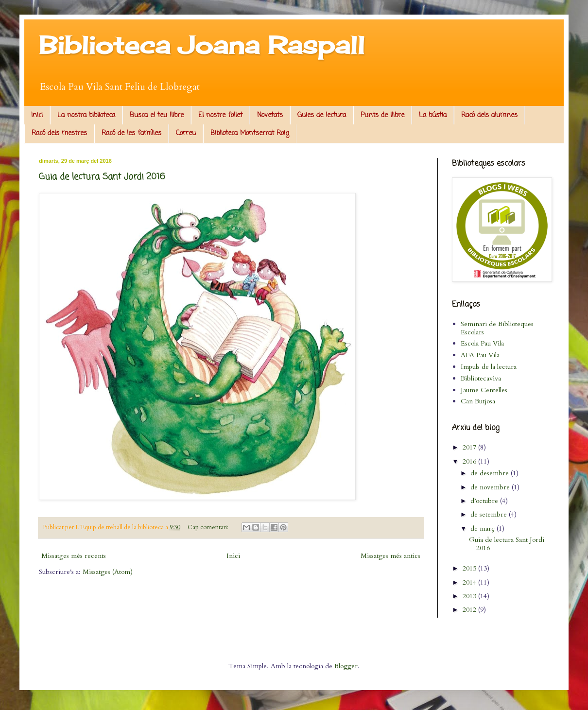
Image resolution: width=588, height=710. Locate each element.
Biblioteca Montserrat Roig (250, 133)
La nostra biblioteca (86, 115)
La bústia (433, 115)
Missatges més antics (390, 556)
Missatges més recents (74, 556)
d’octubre (485, 501)
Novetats (270, 115)
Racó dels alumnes (489, 115)
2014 (470, 582)
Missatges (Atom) (108, 572)
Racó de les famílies (131, 133)
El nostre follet (220, 115)
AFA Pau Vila (480, 355)
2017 (470, 447)
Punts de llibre (382, 115)
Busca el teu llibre (157, 115)
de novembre (491, 487)
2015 (470, 568)
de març (484, 528)
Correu (186, 133)
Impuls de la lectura (489, 367)
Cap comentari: (209, 528)
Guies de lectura (322, 115)
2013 (470, 596)
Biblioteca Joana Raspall (202, 45)
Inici (37, 115)
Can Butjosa (478, 401)
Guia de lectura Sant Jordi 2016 (102, 177)
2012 (470, 610)
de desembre (491, 473)
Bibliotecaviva (481, 378)
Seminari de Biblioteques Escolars (497, 328)
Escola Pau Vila (482, 343)
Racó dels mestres (59, 133)
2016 (470, 461)
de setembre (490, 514)
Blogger (346, 666)
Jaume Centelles (484, 390)
